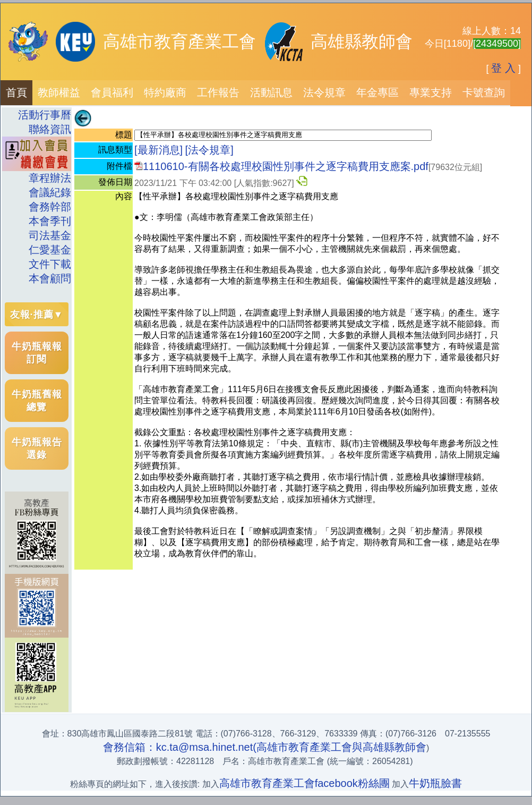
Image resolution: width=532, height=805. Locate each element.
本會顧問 (50, 278)
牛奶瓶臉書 (435, 783)
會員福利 (112, 92)
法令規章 (324, 92)
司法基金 (50, 235)
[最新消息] (158, 150)
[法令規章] (209, 150)
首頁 (16, 92)
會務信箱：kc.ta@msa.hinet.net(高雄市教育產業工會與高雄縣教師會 (265, 747)
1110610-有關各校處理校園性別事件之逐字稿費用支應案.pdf (286, 166)
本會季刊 (50, 221)
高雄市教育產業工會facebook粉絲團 (304, 783)
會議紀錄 (50, 192)
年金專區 (377, 92)
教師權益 (59, 92)
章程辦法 (50, 178)
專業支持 (431, 92)
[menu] (37, 197)
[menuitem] (16, 93)
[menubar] (255, 93)
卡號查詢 (484, 92)
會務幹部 (50, 207)
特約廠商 (165, 92)
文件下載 (50, 264)
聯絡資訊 (45, 129)
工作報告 (218, 92)
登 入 (503, 68)
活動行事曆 (45, 115)
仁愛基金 (50, 250)
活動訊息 (271, 92)
